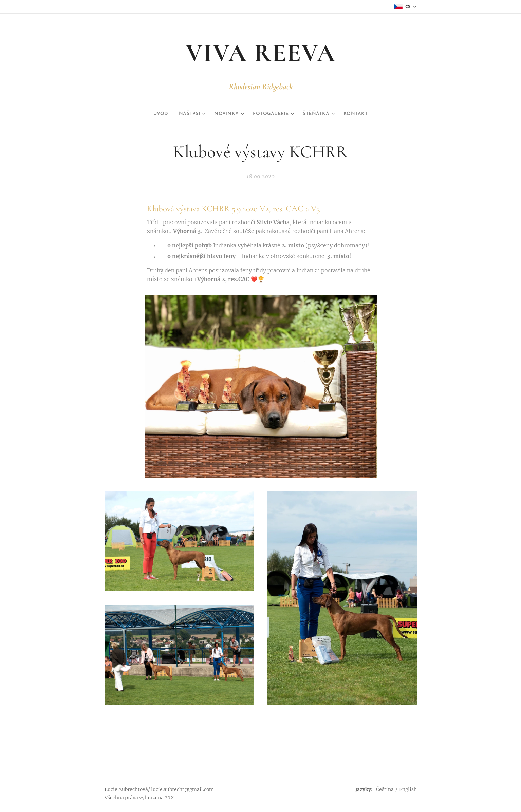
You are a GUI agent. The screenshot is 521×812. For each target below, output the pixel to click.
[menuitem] (152, 114)
